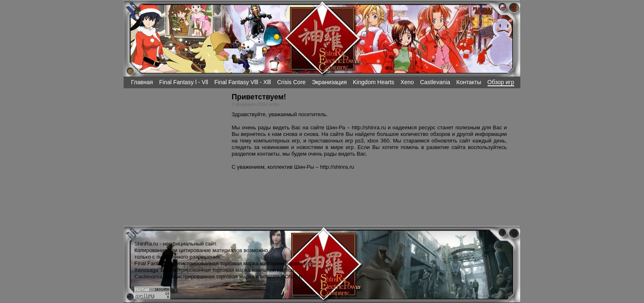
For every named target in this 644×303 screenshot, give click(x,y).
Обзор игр (501, 82)
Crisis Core (291, 82)
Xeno (407, 82)
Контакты (469, 82)
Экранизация (329, 82)
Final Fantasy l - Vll (183, 82)
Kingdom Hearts (374, 82)
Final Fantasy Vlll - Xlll (243, 82)
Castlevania (435, 82)
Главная (142, 82)
